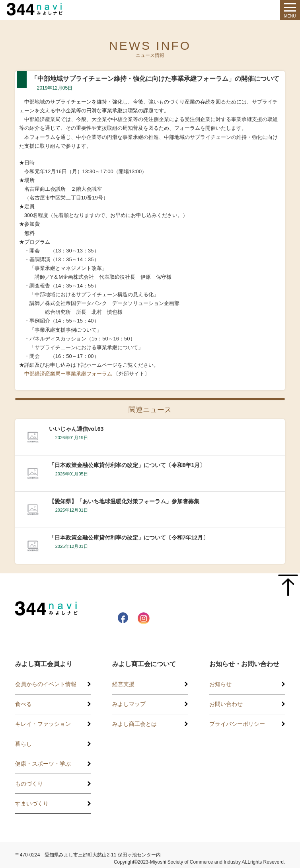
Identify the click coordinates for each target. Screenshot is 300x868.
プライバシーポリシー (237, 724)
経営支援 (123, 684)
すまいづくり (32, 803)
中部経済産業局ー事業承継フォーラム (69, 374)
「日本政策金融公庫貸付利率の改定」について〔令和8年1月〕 (127, 465)
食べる (23, 704)
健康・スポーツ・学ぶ (43, 764)
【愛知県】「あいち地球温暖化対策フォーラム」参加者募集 (124, 501)
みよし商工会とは (134, 724)
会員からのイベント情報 (46, 684)
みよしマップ (129, 704)
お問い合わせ (226, 704)
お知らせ (220, 684)
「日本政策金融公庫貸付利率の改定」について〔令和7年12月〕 (129, 538)
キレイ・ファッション (43, 724)
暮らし (23, 744)
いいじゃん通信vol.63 (76, 429)
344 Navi (41, 9)
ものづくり (29, 784)
